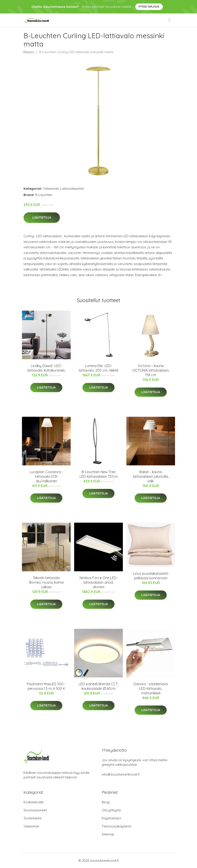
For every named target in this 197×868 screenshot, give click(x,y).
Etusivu (29, 52)
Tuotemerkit (33, 818)
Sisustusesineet (35, 810)
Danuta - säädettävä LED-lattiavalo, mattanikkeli (151, 688)
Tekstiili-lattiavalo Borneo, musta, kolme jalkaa (46, 582)
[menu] (170, 20)
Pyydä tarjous (149, 7)
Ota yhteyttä (111, 810)
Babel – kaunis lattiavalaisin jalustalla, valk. (151, 476)
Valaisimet (51, 189)
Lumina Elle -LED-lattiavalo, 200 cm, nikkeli (98, 368)
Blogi (106, 802)
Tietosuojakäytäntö (117, 826)
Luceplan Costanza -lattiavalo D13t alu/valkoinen (46, 476)
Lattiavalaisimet (72, 189)
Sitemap (108, 834)
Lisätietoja (42, 217)
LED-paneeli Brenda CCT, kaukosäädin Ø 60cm (99, 686)
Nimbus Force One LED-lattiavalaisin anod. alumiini (99, 582)
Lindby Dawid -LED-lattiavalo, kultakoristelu (46, 368)
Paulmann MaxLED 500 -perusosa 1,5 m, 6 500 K (46, 686)
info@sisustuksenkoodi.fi (121, 774)
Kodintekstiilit (33, 802)
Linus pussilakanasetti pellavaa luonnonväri (151, 576)
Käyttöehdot (111, 818)
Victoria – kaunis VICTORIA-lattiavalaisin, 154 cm (151, 370)
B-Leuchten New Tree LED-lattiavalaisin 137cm (99, 474)
